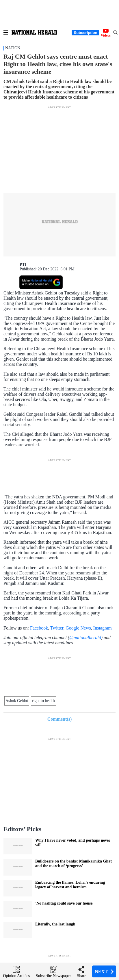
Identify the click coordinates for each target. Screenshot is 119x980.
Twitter (57, 628)
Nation (13, 48)
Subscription (85, 33)
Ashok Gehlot (17, 701)
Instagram (103, 628)
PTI (23, 264)
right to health (43, 701)
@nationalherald (85, 638)
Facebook (39, 628)
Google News (78, 628)
